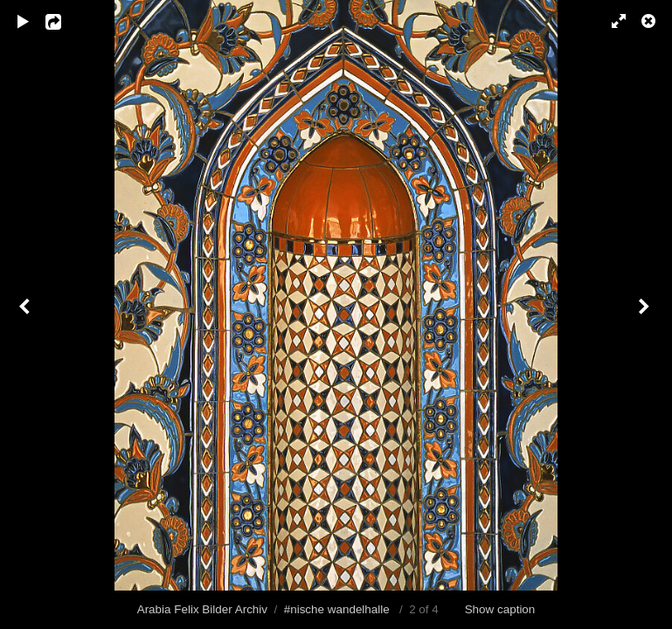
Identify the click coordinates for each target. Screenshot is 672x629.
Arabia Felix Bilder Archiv (202, 609)
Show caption (500, 609)
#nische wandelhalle (337, 609)
